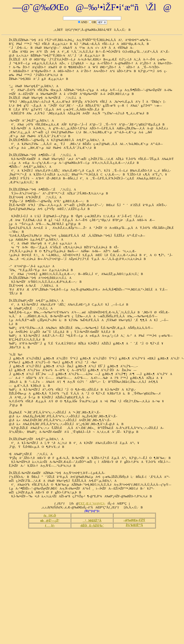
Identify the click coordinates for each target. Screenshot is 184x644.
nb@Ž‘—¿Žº (50, 521)
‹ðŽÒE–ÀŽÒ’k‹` (92, 526)
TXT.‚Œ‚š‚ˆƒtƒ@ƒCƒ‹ (92, 503)
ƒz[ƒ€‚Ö (50, 516)
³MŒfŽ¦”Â (92, 521)
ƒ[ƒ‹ (50, 526)
